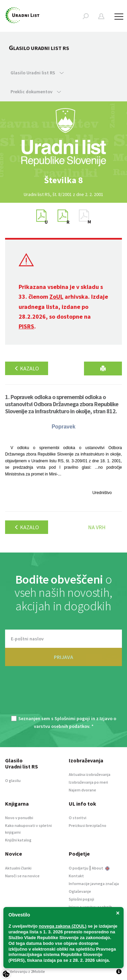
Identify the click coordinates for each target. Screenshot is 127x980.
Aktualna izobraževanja (90, 774)
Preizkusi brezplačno (88, 825)
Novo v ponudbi (19, 818)
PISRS (26, 326)
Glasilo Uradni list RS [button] (37, 73)
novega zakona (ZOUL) (63, 926)
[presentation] (64, 695)
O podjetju (79, 868)
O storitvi (78, 818)
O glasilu (13, 780)
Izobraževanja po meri (88, 782)
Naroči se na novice (22, 876)
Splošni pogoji (81, 899)
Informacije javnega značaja (94, 884)
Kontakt (76, 876)
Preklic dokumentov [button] (36, 92)
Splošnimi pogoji (72, 718)
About (101, 868)
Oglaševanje (80, 891)
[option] (64, 180)
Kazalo (27, 368)
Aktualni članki (18, 868)
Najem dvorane (82, 790)
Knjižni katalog (18, 840)
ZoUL (56, 297)
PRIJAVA (63, 657)
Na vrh (97, 527)
